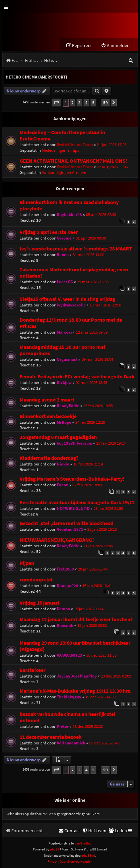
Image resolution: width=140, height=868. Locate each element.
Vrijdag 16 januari (39, 603)
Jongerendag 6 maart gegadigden (58, 437)
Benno (63, 255)
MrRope (64, 422)
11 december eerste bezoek (51, 737)
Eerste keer (33, 670)
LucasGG (65, 282)
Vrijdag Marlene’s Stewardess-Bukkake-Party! (72, 479)
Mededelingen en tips (60, 150)
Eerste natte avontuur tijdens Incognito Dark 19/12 (77, 502)
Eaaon (63, 485)
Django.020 (68, 586)
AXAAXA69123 (70, 655)
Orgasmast (67, 359)
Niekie (63, 464)
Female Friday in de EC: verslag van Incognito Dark (77, 377)
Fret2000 (65, 569)
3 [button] (79, 103)
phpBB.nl (88, 856)
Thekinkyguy (69, 697)
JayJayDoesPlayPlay (77, 676)
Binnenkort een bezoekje (48, 416)
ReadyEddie (68, 406)
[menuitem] (115, 46)
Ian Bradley (83, 843)
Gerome (64, 238)
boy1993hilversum (74, 443)
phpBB (55, 849)
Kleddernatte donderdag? (49, 458)
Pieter (63, 726)
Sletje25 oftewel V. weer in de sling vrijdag (68, 299)
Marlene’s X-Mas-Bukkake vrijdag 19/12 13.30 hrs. (76, 691)
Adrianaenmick (71, 743)
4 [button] (86, 103)
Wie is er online (70, 800)
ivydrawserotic (71, 305)
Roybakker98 (69, 215)
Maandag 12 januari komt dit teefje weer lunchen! (76, 619)
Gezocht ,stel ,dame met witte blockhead (67, 523)
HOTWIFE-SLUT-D (73, 508)
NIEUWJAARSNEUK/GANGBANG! (57, 540)
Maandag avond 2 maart (47, 400)
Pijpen (27, 563)
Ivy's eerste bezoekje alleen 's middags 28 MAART (76, 249)
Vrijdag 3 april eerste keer (49, 232)
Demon (63, 609)
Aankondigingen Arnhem (64, 172)
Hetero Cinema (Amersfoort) (36, 77)
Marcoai (64, 332)
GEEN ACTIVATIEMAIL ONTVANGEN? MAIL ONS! (73, 161)
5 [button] (93, 103)
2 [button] (72, 103)
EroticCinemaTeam (75, 145)
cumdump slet (36, 580)
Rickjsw (64, 382)
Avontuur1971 (70, 529)
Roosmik (65, 625)
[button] (56, 103)
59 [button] (105, 103)
